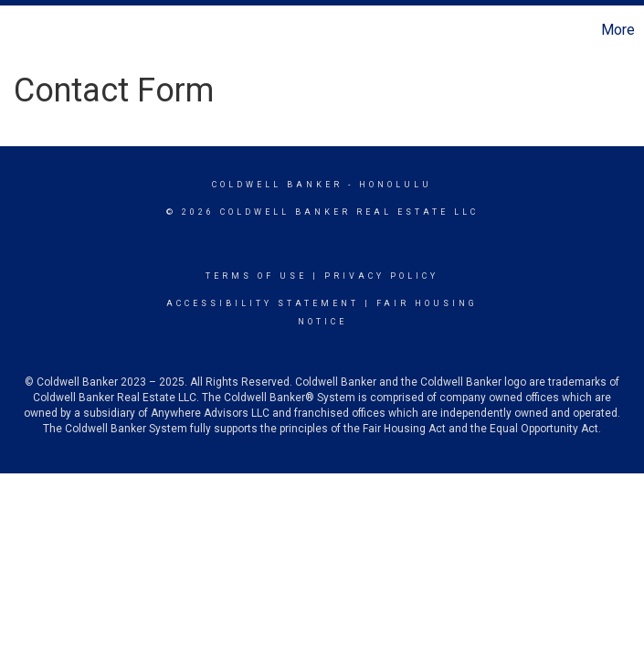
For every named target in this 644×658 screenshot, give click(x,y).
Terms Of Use (256, 276)
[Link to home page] (23, 30)
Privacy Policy (381, 276)
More (618, 30)
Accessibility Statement (263, 303)
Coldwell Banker (277, 185)
